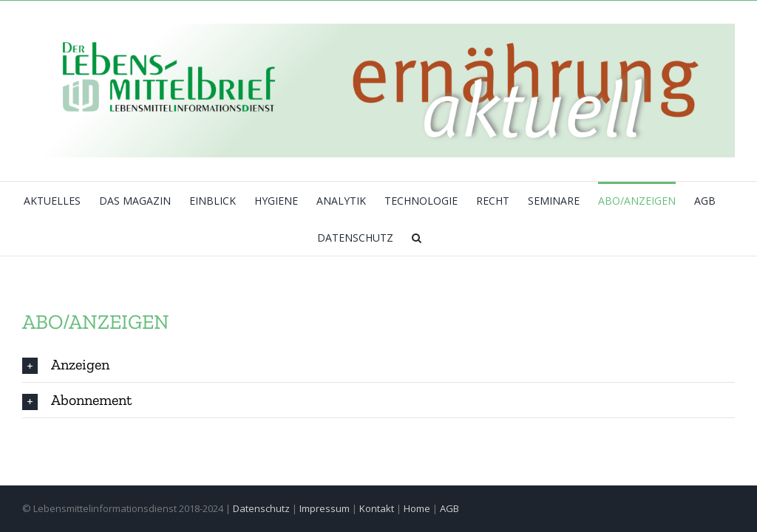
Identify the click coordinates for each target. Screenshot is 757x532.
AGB (449, 508)
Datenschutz (261, 508)
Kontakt (377, 508)
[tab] (378, 365)
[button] (417, 237)
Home (417, 508)
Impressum (325, 508)
